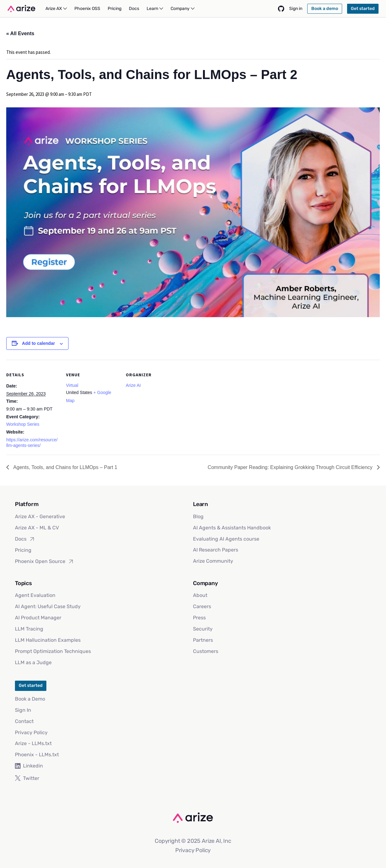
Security (203, 629)
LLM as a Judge (33, 662)
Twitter (27, 778)
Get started (31, 685)
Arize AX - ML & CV (37, 528)
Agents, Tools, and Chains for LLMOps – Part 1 (65, 467)
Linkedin (29, 766)
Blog (198, 516)
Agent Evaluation (35, 595)
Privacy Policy (31, 732)
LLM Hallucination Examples (48, 640)
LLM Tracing (29, 629)
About (200, 595)
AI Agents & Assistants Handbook (232, 528)
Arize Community (213, 561)
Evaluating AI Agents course (226, 539)
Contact (24, 721)
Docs (25, 539)
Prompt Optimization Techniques (53, 651)
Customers (206, 651)
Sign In (23, 710)
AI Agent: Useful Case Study (48, 606)
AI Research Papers (216, 550)
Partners (203, 640)
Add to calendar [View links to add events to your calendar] (39, 343)
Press (199, 618)
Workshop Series (23, 424)
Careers (202, 606)
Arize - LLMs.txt (33, 743)
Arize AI (133, 385)
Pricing (23, 550)
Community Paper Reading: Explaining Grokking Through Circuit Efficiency (291, 467)
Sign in (296, 9)
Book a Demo (30, 699)
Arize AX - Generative (40, 516)
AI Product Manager (38, 618)
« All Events (20, 33)
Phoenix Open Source (45, 561)
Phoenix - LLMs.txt (37, 755)
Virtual (72, 385)
